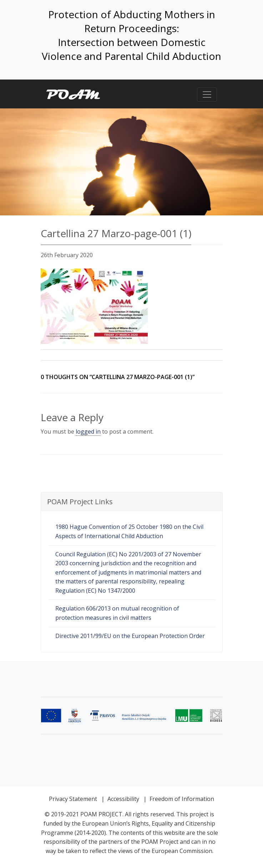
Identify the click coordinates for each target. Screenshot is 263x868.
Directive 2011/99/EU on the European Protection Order (130, 636)
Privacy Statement (73, 799)
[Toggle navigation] (207, 95)
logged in (88, 432)
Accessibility (123, 799)
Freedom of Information (182, 799)
